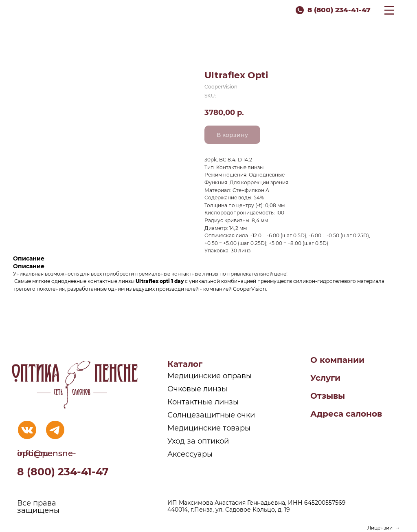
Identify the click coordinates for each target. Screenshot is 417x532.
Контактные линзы (203, 402)
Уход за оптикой (198, 441)
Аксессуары (190, 454)
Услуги (325, 378)
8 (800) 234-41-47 (339, 10)
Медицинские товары (209, 428)
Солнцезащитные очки (211, 415)
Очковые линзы (197, 389)
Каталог (185, 364)
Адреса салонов (346, 414)
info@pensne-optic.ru (47, 453)
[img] (27, 430)
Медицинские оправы (210, 376)
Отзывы (328, 396)
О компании (337, 360)
